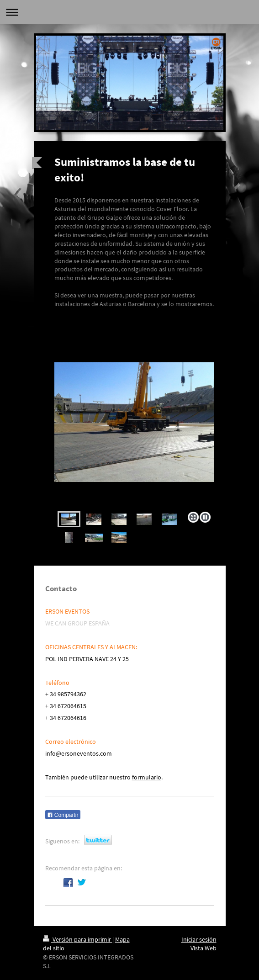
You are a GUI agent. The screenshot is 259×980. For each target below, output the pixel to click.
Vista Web (203, 948)
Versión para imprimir (78, 939)
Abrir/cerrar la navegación (129, 12)
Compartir (63, 815)
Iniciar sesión (199, 939)
